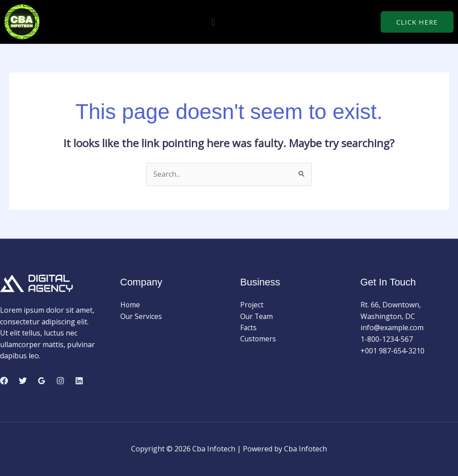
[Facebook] (4, 381)
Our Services (141, 316)
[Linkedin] (79, 381)
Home (130, 305)
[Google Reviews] (42, 381)
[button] (213, 22)
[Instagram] (60, 381)
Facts (249, 328)
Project (252, 305)
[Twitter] (23, 381)
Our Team (257, 316)
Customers (259, 339)
